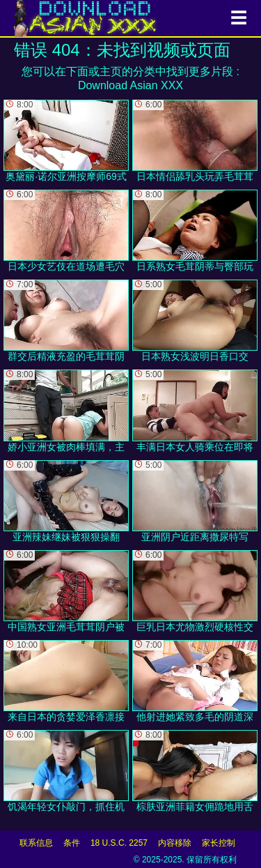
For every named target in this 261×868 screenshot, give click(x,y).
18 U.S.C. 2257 (119, 843)
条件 (72, 843)
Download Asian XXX (130, 85)
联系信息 (36, 843)
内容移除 (175, 843)
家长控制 (219, 843)
